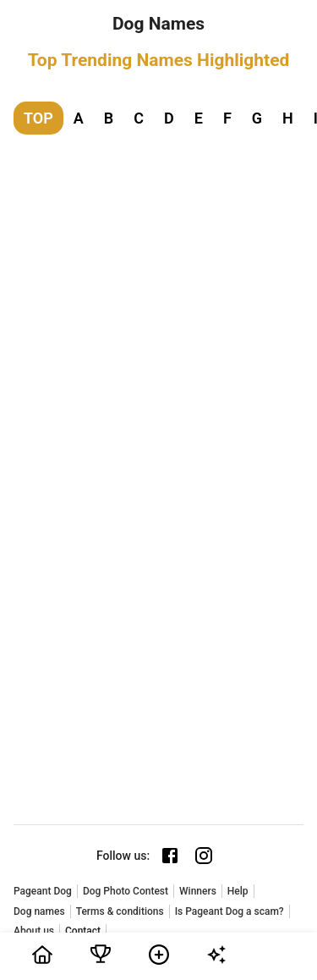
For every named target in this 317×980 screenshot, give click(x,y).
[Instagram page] (204, 856)
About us (34, 931)
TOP (38, 118)
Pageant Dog (43, 891)
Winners (198, 891)
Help (238, 891)
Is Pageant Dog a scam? (230, 911)
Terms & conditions (120, 911)
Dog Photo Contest (126, 891)
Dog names (39, 911)
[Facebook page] (170, 856)
